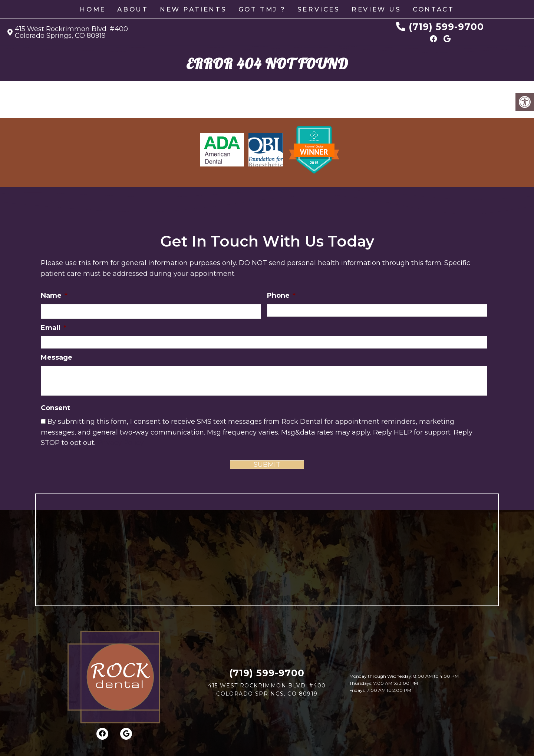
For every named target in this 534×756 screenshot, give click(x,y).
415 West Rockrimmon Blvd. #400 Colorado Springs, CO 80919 (71, 32)
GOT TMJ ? (262, 9)
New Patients (193, 9)
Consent (55, 408)
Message (57, 357)
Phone (281, 296)
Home (93, 9)
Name (54, 296)
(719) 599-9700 (446, 27)
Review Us (376, 9)
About (133, 9)
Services (319, 9)
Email (54, 328)
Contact (433, 9)
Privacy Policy (120, 443)
